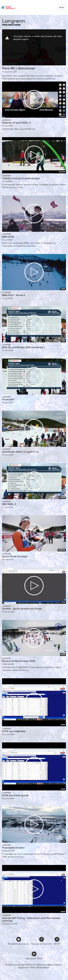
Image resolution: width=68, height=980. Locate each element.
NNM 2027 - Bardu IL (14, 295)
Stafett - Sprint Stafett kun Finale (22, 609)
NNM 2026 (8, 237)
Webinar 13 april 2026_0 (16, 123)
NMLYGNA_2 (9, 504)
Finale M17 (8, 400)
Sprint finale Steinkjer (15, 557)
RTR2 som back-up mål (15, 796)
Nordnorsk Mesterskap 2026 (19, 661)
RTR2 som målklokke (14, 731)
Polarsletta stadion (13, 848)
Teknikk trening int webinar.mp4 (21, 179)
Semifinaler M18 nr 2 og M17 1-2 (20, 452)
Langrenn (6, 120)
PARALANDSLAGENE (11, 25)
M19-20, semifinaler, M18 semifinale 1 (23, 348)
